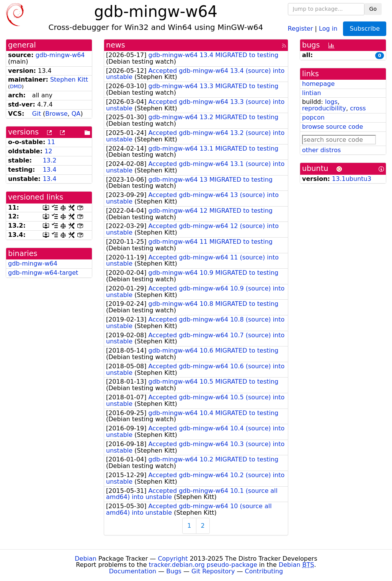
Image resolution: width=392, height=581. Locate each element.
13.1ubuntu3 (352, 179)
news (116, 45)
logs (331, 102)
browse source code (332, 127)
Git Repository (213, 571)
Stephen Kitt (69, 80)
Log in (328, 28)
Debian (86, 559)
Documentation (133, 571)
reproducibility (324, 108)
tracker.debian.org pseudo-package (203, 565)
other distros (321, 150)
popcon (313, 117)
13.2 (50, 160)
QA (76, 114)
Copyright (173, 559)
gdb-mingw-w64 (60, 55)
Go (373, 9)
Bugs (174, 571)
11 (51, 142)
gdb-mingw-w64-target (43, 273)
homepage (318, 84)
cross (358, 108)
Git (37, 114)
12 (48, 151)
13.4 (50, 170)
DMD (16, 86)
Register (301, 28)
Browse (56, 114)
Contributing (264, 571)
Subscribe (365, 29)
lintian (312, 93)
